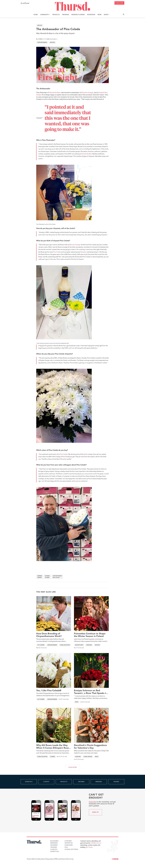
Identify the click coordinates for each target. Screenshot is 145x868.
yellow (86, 454)
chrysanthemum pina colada (57, 577)
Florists (54, 849)
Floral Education (65, 645)
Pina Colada (57, 252)
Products (56, 15)
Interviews (91, 15)
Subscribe (93, 802)
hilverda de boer (47, 577)
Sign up (95, 812)
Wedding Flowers (78, 15)
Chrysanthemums (42, 42)
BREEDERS (99, 782)
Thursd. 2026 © (31, 859)
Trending (66, 15)
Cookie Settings (71, 849)
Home (36, 15)
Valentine (78, 757)
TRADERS (116, 782)
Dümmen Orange (87, 93)
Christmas (89, 645)
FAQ (66, 847)
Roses (77, 702)
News (100, 15)
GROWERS (81, 782)
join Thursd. (89, 847)
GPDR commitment (60, 859)
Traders (54, 847)
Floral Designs (88, 757)
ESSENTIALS (29, 782)
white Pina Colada (62, 454)
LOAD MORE (72, 767)
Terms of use (70, 859)
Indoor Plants (79, 645)
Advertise (69, 843)
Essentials (55, 851)
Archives (52, 42)
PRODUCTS (64, 782)
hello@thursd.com (96, 843)
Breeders (54, 843)
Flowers (53, 757)
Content (68, 841)
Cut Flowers (41, 645)
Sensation (84, 252)
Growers (54, 845)
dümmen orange (40, 577)
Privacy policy (49, 859)
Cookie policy (40, 859)
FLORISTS (46, 782)
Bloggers (54, 841)
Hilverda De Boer (55, 93)
